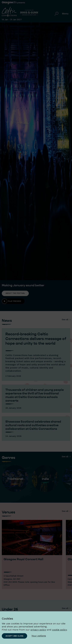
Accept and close (14, 636)
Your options (39, 636)
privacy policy (38, 630)
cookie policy (59, 630)
